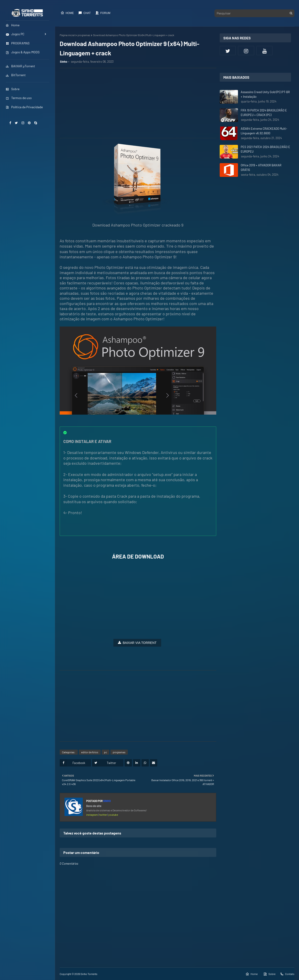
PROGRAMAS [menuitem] (18, 43)
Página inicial (67, 35)
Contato (287, 974)
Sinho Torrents (89, 974)
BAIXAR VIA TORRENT (140, 643)
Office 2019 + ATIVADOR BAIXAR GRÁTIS (261, 167)
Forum (103, 13)
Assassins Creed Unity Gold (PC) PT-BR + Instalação (265, 94)
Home (67, 13)
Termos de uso (19, 98)
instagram (92, 815)
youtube (113, 815)
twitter (103, 815)
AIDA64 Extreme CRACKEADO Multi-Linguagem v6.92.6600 (264, 131)
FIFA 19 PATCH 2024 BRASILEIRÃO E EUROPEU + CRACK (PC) (264, 113)
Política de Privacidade (24, 107)
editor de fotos (90, 752)
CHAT (85, 13)
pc (105, 752)
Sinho (64, 62)
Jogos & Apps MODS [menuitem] (23, 52)
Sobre (13, 89)
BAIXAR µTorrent (20, 66)
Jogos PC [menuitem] (15, 34)
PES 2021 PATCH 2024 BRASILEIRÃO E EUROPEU (265, 149)
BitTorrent (16, 75)
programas (84, 35)
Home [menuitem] (13, 25)
